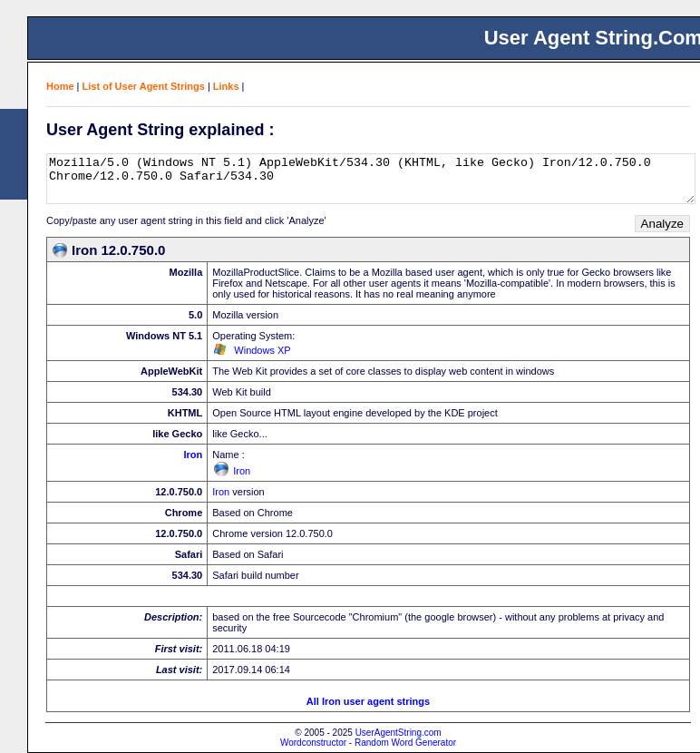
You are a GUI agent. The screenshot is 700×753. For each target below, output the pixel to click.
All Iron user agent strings (368, 701)
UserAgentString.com (399, 733)
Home (60, 86)
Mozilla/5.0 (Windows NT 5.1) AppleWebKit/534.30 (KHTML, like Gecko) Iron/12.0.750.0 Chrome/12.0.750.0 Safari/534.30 (371, 179)
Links (226, 86)
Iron (193, 455)
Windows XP (262, 350)
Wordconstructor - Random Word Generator (368, 743)
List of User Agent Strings (144, 86)
